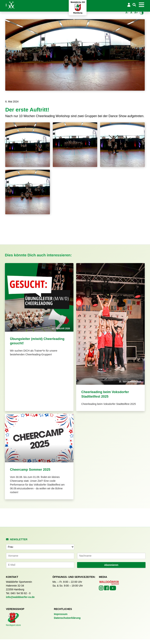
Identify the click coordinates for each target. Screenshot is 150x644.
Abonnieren (111, 565)
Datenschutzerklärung (67, 618)
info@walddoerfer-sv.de (20, 597)
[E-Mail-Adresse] (40, 565)
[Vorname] (40, 556)
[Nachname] (111, 556)
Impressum (61, 614)
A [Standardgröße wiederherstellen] (131, 13)
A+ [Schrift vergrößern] (136, 13)
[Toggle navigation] (141, 5)
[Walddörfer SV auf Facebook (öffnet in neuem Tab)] (107, 589)
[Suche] (134, 5)
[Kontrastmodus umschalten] (142, 13)
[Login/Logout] (129, 5)
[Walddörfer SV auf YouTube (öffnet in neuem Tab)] (113, 589)
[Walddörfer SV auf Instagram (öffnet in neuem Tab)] (101, 589)
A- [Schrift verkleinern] (127, 13)
